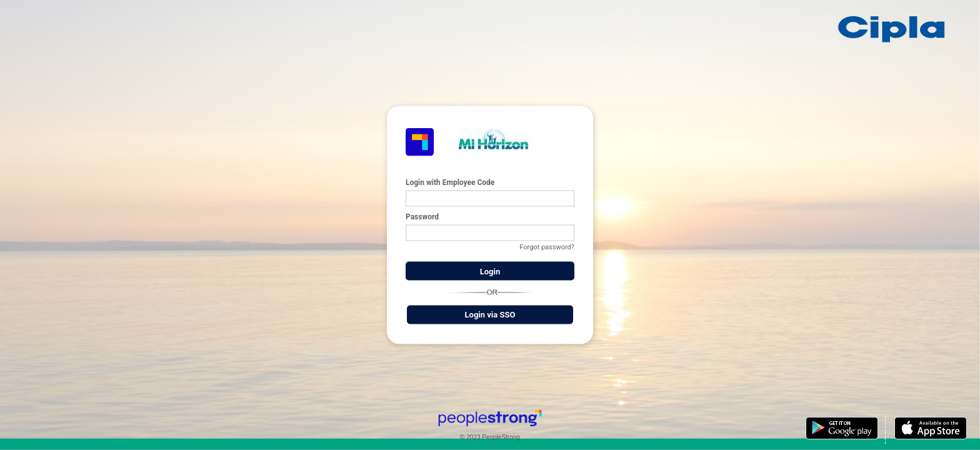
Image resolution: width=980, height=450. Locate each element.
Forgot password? (547, 247)
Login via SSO (490, 315)
